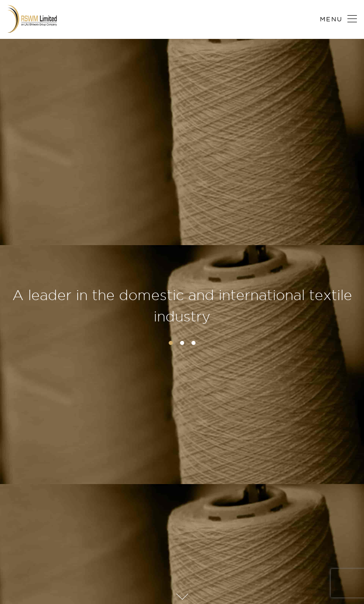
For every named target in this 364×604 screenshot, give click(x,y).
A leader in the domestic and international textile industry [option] (182, 306)
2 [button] (182, 343)
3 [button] (193, 343)
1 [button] (171, 343)
